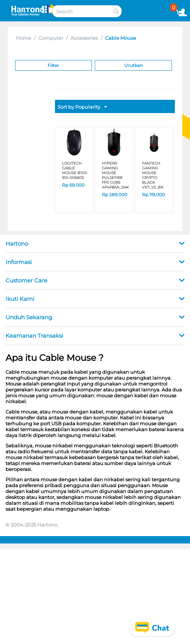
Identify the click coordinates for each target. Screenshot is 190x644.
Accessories (84, 38)
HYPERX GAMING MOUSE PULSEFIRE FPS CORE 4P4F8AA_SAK (115, 175)
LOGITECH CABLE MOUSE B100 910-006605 (75, 170)
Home (23, 38)
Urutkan (134, 65)
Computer (51, 38)
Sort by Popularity (82, 107)
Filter (53, 65)
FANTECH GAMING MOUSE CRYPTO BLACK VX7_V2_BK (153, 175)
